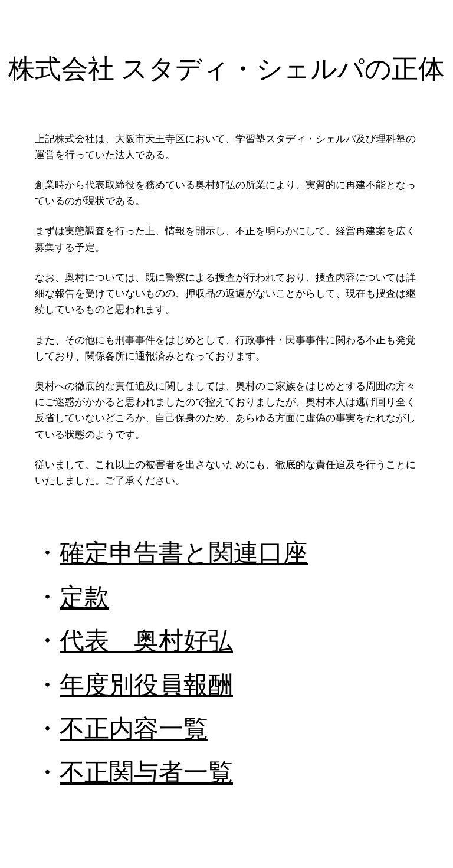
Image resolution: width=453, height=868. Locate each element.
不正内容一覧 (134, 728)
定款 (84, 597)
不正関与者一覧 (146, 772)
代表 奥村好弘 (146, 641)
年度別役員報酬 (146, 685)
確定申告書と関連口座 (184, 553)
